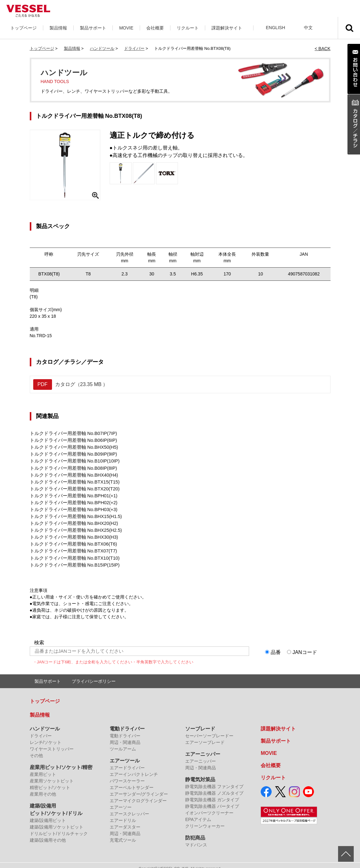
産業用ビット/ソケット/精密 (61, 761)
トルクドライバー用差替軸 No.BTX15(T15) (72, 479)
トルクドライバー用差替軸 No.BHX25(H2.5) (73, 525)
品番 (276, 645)
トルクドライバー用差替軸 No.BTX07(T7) (71, 545)
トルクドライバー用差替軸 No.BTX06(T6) (71, 538)
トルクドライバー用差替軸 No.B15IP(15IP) (72, 558)
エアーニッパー (203, 748)
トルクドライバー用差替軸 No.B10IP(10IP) (72, 459)
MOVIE (126, 28)
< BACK (322, 49)
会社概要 (155, 28)
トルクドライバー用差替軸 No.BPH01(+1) (71, 492)
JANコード (305, 645)
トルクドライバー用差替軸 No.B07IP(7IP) (71, 433)
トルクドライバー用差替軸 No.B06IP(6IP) (71, 440)
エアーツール (125, 754)
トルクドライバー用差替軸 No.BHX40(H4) (71, 473)
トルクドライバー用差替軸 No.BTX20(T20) (72, 486)
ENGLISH (276, 28)
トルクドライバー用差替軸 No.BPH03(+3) (71, 505)
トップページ (23, 28)
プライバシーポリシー (94, 675)
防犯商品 (195, 831)
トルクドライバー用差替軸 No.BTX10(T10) (72, 552)
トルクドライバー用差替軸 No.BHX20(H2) (71, 519)
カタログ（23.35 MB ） (71, 384)
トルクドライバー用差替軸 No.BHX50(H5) (71, 446)
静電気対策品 (200, 773)
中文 (308, 28)
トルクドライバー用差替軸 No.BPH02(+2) (71, 499)
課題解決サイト (227, 28)
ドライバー (134, 48)
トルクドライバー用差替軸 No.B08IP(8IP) (71, 466)
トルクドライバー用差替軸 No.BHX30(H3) (71, 532)
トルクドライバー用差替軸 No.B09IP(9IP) (71, 453)
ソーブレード (200, 722)
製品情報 (58, 28)
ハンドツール (102, 48)
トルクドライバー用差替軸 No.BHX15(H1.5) (73, 512)
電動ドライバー (127, 722)
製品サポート (93, 28)
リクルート (188, 28)
